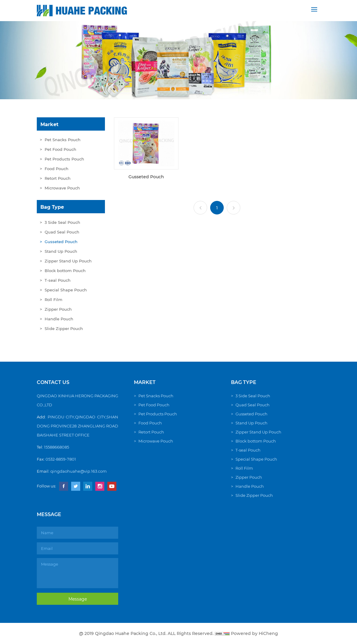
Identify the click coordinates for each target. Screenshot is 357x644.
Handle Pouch (59, 319)
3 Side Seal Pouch (62, 222)
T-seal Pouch (58, 280)
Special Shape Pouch (66, 290)
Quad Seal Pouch (62, 232)
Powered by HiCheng (254, 633)
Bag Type (52, 207)
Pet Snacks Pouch (63, 140)
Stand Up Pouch (61, 251)
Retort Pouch (58, 178)
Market (49, 124)
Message (78, 599)
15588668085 (57, 447)
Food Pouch (57, 169)
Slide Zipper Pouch (64, 328)
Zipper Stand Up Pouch (68, 261)
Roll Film (54, 300)
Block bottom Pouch (65, 271)
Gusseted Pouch (61, 242)
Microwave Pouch (62, 188)
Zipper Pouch (58, 309)
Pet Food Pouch (60, 149)
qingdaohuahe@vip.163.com (79, 471)
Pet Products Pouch (64, 159)
